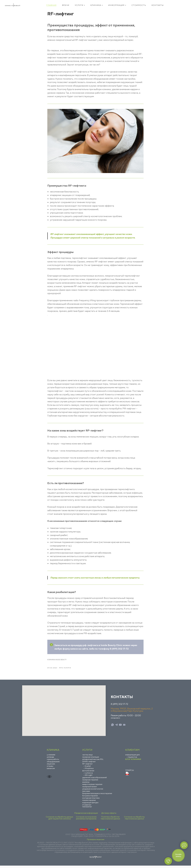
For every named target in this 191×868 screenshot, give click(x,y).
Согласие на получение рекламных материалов (86, 820)
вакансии (51, 771)
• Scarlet (87, 768)
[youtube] (120, 727)
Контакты (158, 5)
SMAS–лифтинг (89, 764)
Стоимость (139, 5)
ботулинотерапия (90, 798)
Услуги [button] (79, 5)
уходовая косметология (93, 791)
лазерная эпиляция (91, 759)
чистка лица (87, 757)
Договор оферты (109, 815)
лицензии (51, 766)
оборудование (53, 764)
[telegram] (116, 727)
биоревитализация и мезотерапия (97, 796)
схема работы (53, 762)
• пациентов (132, 759)
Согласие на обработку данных (59, 820)
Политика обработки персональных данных (110, 820)
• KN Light (88, 777)
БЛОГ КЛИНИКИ (133, 762)
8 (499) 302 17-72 (119, 706)
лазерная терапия (90, 782)
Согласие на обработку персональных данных (134, 820)
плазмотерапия (89, 803)
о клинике (51, 757)
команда (50, 759)
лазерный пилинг (90, 789)
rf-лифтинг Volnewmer (87, 808)
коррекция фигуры (90, 805)
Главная (51, 5)
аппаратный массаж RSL (93, 762)
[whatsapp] (112, 727)
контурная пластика (91, 800)
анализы (86, 784)
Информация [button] (116, 5)
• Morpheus (89, 771)
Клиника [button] (96, 5)
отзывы (50, 768)
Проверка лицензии (96, 842)
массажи (86, 793)
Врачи (66, 5)
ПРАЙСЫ (130, 773)
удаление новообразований (94, 780)
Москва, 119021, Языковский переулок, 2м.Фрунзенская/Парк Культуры (132, 712)
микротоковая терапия (92, 787)
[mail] (124, 727)
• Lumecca (88, 775)
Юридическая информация (86, 815)
